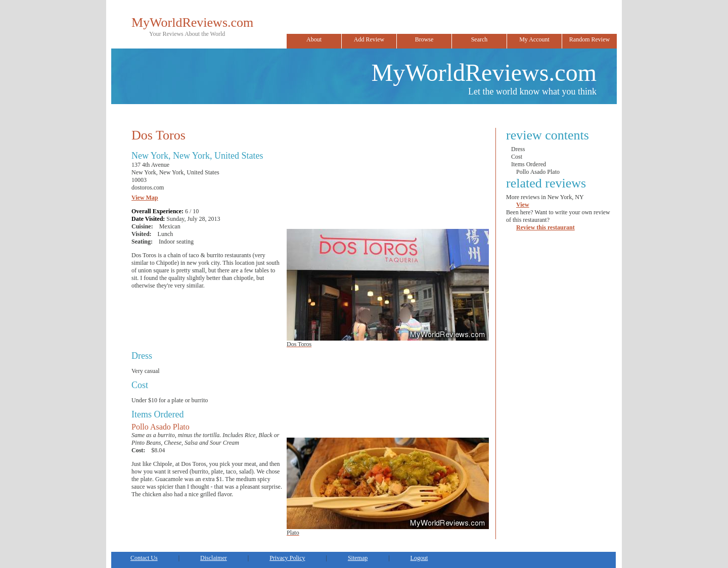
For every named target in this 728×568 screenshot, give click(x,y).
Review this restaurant (545, 227)
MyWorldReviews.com (192, 22)
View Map (145, 198)
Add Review (369, 39)
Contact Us (144, 558)
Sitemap (358, 558)
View (523, 205)
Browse (424, 39)
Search (480, 39)
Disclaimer (214, 558)
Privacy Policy (287, 558)
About (314, 39)
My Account (534, 39)
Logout (419, 558)
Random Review (589, 39)
